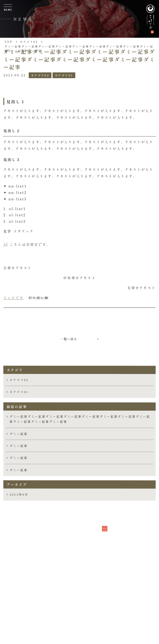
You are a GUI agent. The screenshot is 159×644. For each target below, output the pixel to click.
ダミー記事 (19, 434)
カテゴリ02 (40, 75)
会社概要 (27, 592)
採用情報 (27, 616)
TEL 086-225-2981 (37, 557)
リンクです (13, 298)
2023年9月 (19, 494)
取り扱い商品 (32, 600)
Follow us (33, 632)
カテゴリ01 (64, 75)
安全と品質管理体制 (38, 608)
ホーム (25, 584)
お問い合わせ (32, 625)
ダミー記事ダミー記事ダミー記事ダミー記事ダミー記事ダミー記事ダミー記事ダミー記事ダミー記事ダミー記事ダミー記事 (80, 419)
